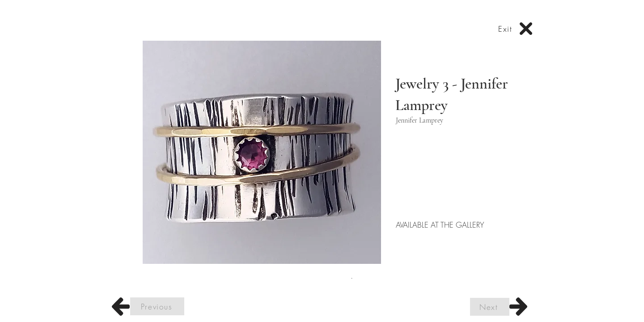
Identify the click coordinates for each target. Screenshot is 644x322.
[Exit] (506, 29)
